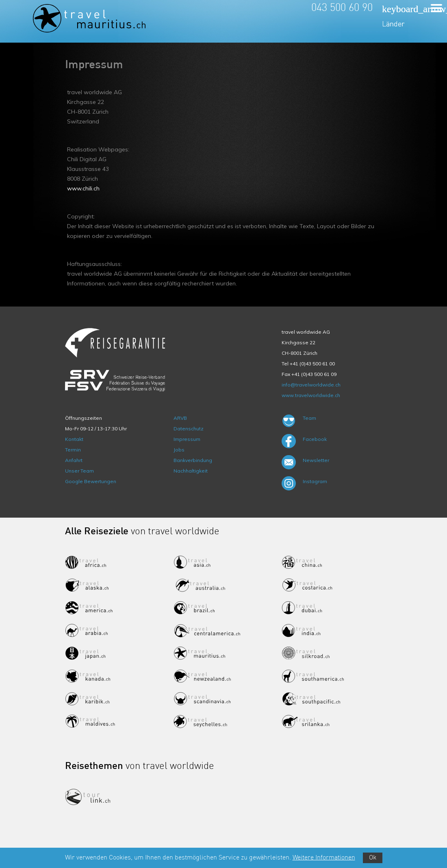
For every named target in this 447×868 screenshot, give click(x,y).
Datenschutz (189, 429)
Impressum (187, 439)
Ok (373, 858)
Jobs (179, 450)
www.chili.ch (83, 188)
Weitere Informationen (324, 858)
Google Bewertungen (91, 481)
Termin (73, 450)
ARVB (180, 418)
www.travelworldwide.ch (311, 395)
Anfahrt (74, 460)
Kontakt (74, 439)
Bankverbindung (193, 460)
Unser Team (79, 471)
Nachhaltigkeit (191, 471)
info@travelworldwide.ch (311, 385)
